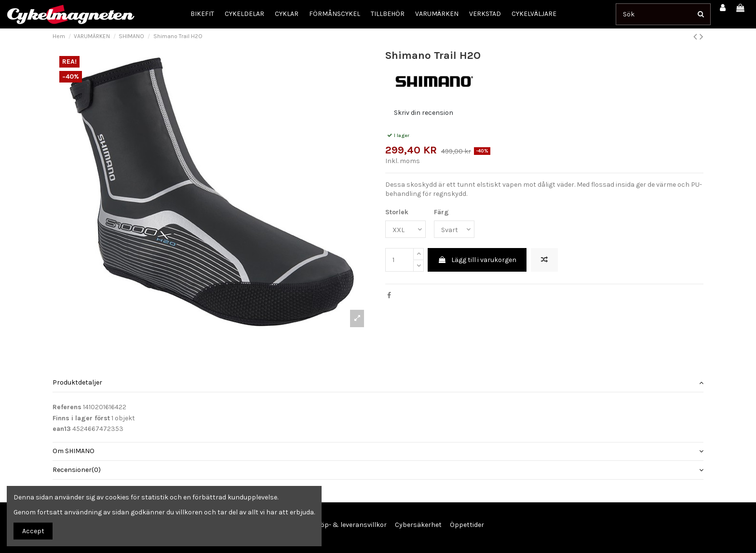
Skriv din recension (424, 113)
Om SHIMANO (378, 451)
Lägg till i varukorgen (477, 260)
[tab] (378, 383)
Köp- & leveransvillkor (351, 525)
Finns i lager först (81, 418)
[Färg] (454, 229)
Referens (67, 407)
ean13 (62, 429)
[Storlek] (405, 229)
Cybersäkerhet (418, 525)
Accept (33, 531)
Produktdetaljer (378, 383)
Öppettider (467, 525)
